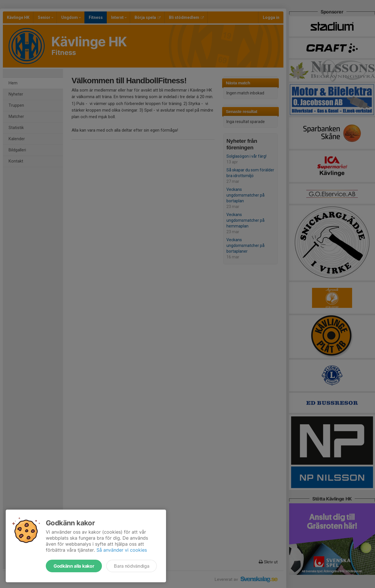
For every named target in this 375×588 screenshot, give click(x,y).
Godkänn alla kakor (74, 566)
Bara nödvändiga (132, 566)
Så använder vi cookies (122, 550)
